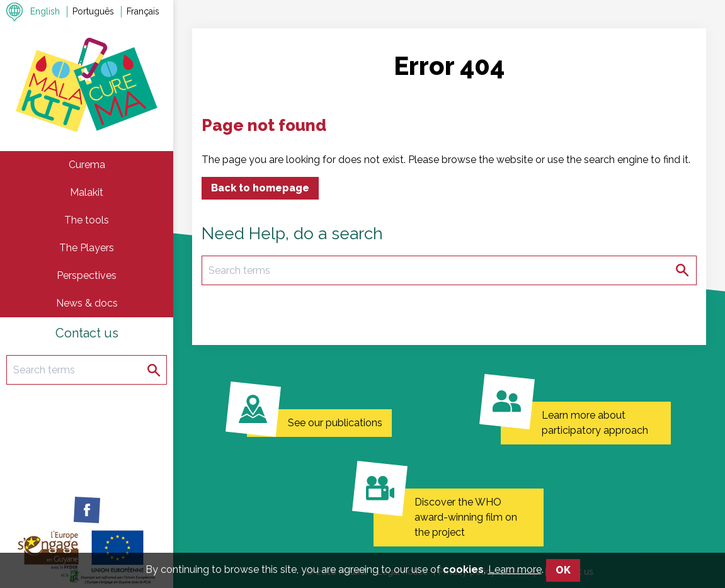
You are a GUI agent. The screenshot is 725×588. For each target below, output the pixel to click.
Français (143, 11)
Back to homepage (260, 188)
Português (93, 11)
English (45, 11)
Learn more (515, 579)
